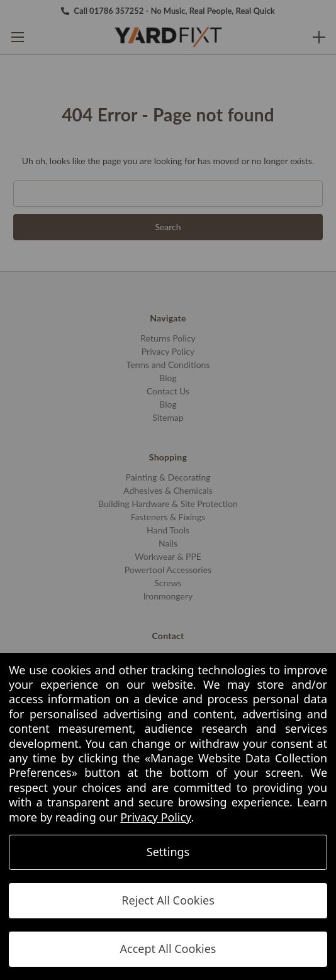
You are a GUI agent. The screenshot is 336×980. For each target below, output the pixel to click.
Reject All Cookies (168, 900)
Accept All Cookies (168, 949)
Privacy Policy (155, 817)
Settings (168, 852)
